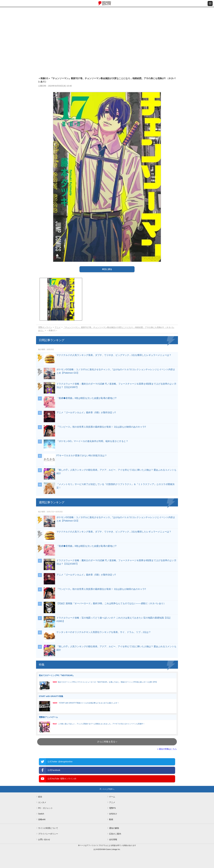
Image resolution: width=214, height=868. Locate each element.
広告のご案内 (115, 834)
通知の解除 (114, 828)
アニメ (58, 327)
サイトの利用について (48, 828)
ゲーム (112, 797)
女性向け (113, 814)
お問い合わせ (44, 839)
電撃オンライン (45, 327)
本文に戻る (107, 269)
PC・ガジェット (45, 808)
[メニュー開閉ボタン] (210, 3)
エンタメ (42, 802)
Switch (41, 814)
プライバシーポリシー (48, 834)
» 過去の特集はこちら (167, 749)
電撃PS (112, 808)
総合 (40, 797)
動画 (111, 819)
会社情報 (113, 839)
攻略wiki (42, 819)
